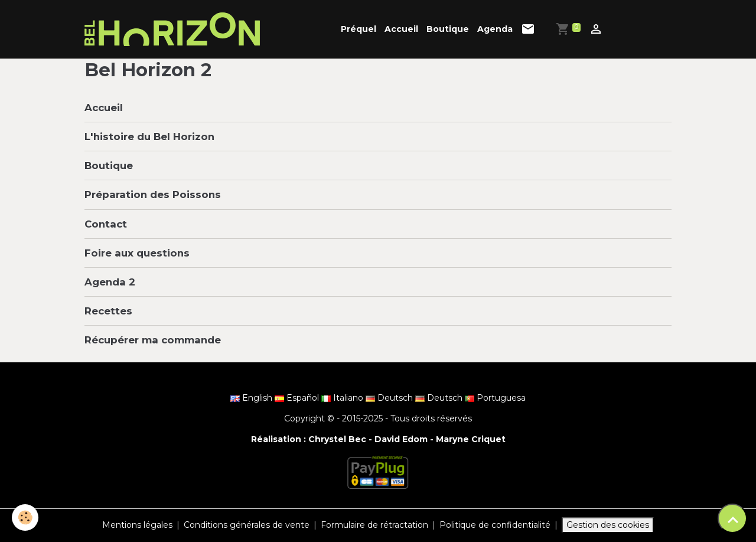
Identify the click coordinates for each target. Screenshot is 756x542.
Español (298, 398)
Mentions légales (137, 525)
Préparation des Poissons (153, 194)
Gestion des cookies (608, 525)
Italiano (343, 398)
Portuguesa (495, 398)
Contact (106, 224)
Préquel (359, 29)
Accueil (401, 29)
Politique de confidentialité (495, 525)
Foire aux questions (137, 253)
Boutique (448, 29)
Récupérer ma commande (153, 340)
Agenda (495, 29)
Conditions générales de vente (247, 525)
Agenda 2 (110, 282)
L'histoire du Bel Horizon (149, 137)
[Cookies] (25, 517)
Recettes (108, 311)
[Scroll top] (732, 518)
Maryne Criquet (471, 439)
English (252, 398)
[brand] (174, 29)
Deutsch (390, 398)
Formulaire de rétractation (374, 525)
